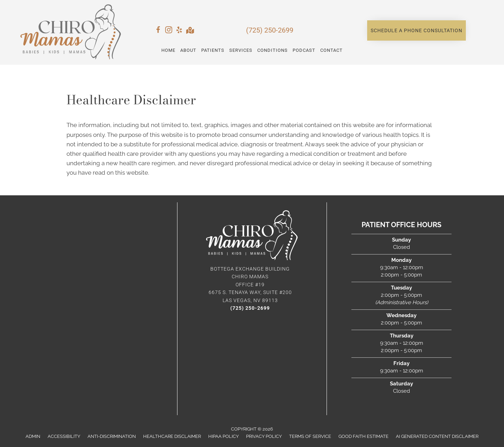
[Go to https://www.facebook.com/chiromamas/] (158, 31)
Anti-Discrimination (112, 436)
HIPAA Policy (223, 436)
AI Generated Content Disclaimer (437, 436)
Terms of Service (310, 436)
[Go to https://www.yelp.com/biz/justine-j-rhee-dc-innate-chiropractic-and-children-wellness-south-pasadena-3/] (179, 31)
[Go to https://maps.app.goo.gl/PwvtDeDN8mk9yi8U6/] (190, 31)
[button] (416, 30)
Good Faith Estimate (363, 436)
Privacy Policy (264, 436)
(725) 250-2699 (270, 30)
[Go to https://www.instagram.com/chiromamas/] (169, 31)
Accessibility (64, 436)
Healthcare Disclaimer (172, 436)
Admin (33, 436)
